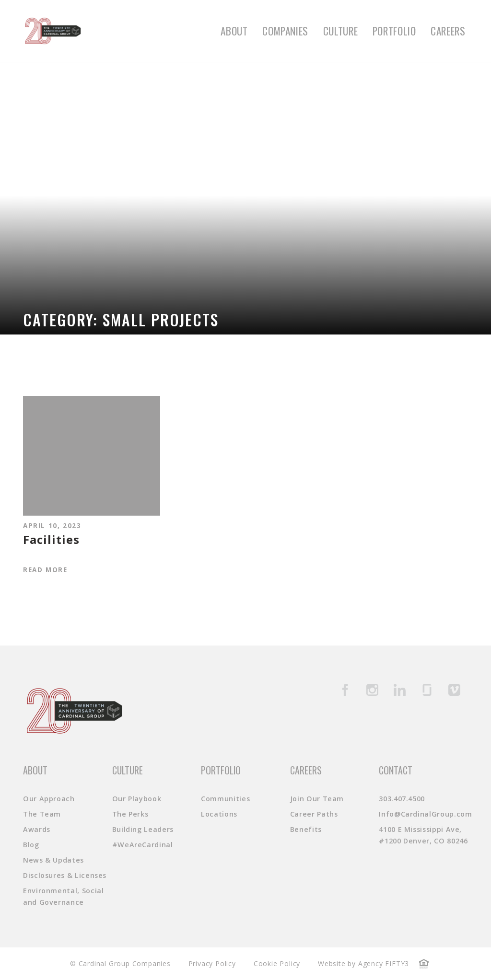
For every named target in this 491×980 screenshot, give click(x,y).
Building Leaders (143, 829)
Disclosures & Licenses (65, 875)
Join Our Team (317, 799)
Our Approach (49, 799)
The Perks (130, 814)
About (234, 31)
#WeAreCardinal (143, 845)
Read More (45, 570)
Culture (340, 31)
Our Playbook (137, 799)
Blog (31, 845)
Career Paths (314, 814)
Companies (285, 31)
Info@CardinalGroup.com (425, 814)
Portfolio (394, 31)
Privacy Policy (212, 963)
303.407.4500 (402, 799)
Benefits (306, 829)
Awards (37, 829)
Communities (225, 799)
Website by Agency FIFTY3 (363, 963)
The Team (42, 814)
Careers (448, 31)
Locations (219, 814)
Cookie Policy (277, 963)
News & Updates (53, 860)
